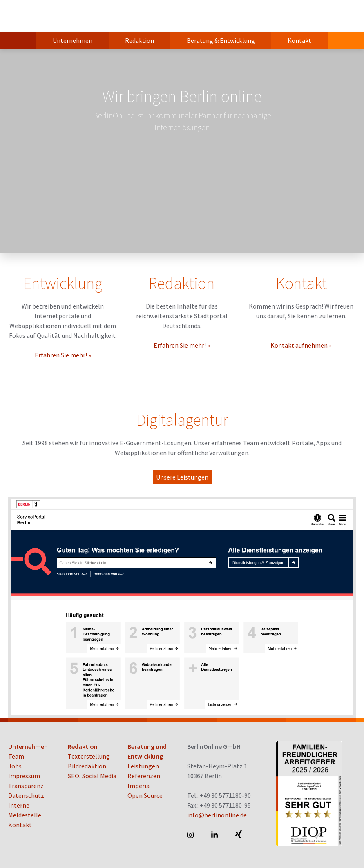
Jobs (15, 766)
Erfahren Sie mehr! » (63, 355)
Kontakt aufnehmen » (301, 345)
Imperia (138, 786)
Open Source (145, 795)
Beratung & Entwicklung (221, 40)
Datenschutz (26, 795)
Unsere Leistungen (182, 477)
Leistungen (143, 766)
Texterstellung (89, 756)
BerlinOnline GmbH (41, 16)
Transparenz (26, 786)
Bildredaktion (87, 766)
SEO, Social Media (92, 776)
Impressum (24, 776)
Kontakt (299, 40)
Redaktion (140, 40)
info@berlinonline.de (217, 815)
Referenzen (144, 776)
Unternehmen (73, 40)
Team (16, 756)
